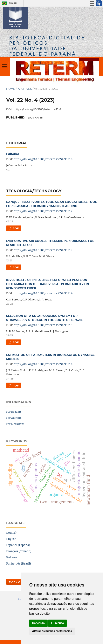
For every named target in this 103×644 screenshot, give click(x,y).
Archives (25, 89)
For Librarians (15, 424)
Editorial (12, 154)
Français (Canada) (19, 551)
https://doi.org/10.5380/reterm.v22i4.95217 (43, 250)
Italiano (11, 557)
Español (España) (18, 545)
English (11, 539)
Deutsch (12, 533)
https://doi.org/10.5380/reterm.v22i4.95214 (43, 293)
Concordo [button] (38, 623)
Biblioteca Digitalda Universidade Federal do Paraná (47, 46)
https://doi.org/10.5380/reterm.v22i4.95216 (43, 364)
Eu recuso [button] (57, 623)
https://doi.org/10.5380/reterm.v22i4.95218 (43, 159)
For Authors (14, 418)
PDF (15, 228)
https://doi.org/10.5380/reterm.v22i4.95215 (43, 325)
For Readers (14, 412)
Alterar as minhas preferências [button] (52, 631)
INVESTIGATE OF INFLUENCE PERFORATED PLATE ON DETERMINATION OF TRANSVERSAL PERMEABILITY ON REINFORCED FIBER (48, 284)
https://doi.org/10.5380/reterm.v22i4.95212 (43, 211)
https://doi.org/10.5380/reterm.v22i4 (38, 109)
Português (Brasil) (19, 563)
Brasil (9, 3)
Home (11, 89)
